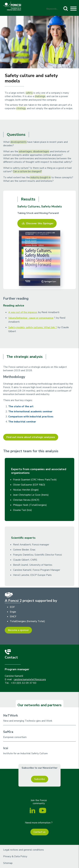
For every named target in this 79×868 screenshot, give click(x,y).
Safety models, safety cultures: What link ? (32, 327)
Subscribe (40, 779)
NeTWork (10, 715)
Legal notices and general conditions (24, 850)
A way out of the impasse (23, 312)
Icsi (6, 748)
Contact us (39, 832)
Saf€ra (8, 732)
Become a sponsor (18, 630)
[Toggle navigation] (73, 9)
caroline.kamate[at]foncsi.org (30, 679)
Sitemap (8, 863)
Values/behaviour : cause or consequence (31, 318)
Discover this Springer (40, 223)
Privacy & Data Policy (15, 856)
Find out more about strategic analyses (31, 437)
